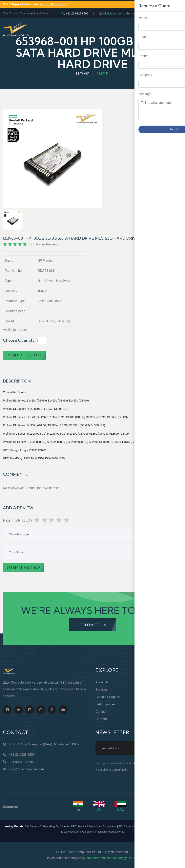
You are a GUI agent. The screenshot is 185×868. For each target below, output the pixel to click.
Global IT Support (108, 697)
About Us (102, 682)
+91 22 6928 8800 (77, 13)
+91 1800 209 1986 (53, 4)
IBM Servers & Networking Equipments (141, 826)
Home (83, 74)
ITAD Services (105, 704)
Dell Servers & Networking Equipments (47, 826)
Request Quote (178, 347)
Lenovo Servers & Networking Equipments (100, 832)
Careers (101, 719)
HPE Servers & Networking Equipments (94, 826)
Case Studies (151, 719)
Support (147, 690)
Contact (101, 712)
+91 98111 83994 (21, 762)
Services (102, 690)
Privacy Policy (152, 697)
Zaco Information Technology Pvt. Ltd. (113, 858)
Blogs (146, 712)
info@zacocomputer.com (120, 13)
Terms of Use (152, 704)
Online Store (151, 682)
